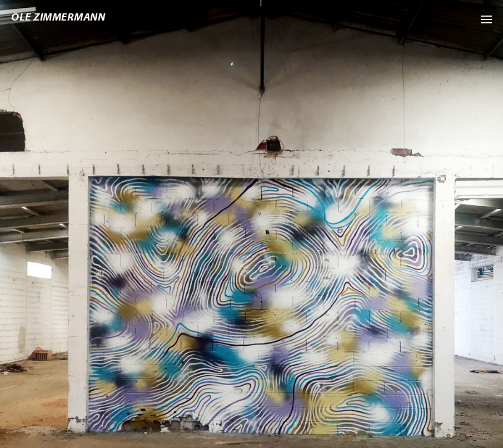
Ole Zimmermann (58, 17)
